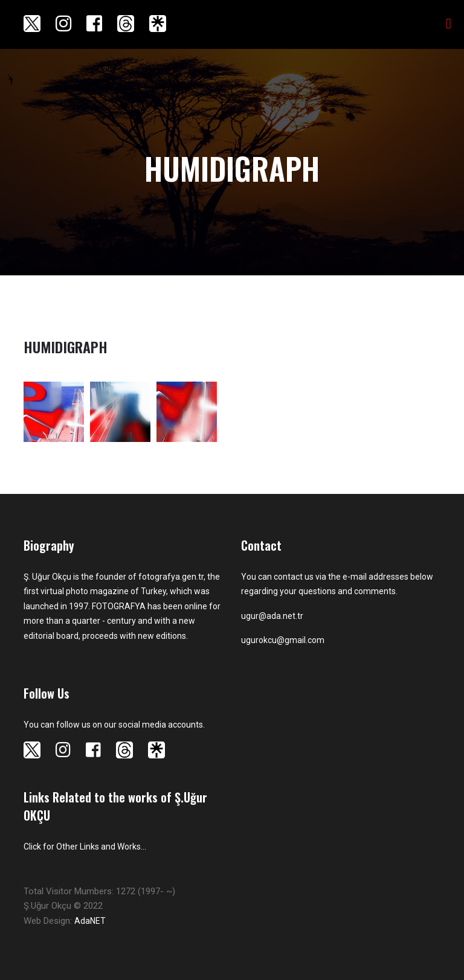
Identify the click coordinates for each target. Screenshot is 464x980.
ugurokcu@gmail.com (283, 640)
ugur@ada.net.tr (272, 616)
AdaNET (90, 921)
